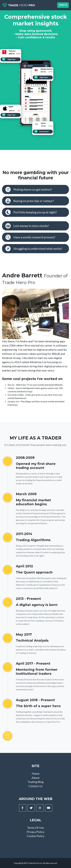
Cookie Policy (36, 836)
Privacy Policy (35, 832)
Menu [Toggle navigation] (63, 5)
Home (36, 773)
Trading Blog (36, 782)
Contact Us (36, 786)
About (36, 778)
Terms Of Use (35, 828)
